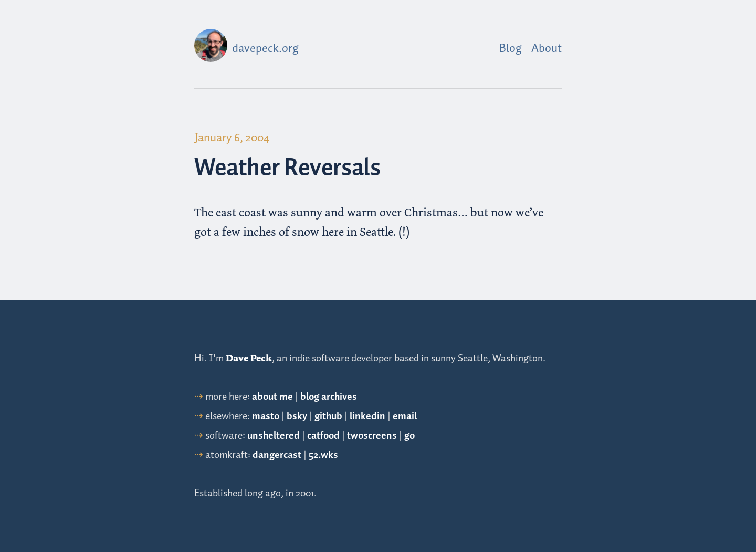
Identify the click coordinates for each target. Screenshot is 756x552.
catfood (323, 436)
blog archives (329, 397)
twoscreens (372, 436)
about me (272, 397)
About (547, 49)
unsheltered (274, 436)
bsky (297, 416)
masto (266, 416)
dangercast (277, 455)
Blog (511, 49)
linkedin (367, 416)
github (328, 416)
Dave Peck (249, 358)
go (409, 436)
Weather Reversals (287, 168)
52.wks (323, 455)
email (405, 416)
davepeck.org (265, 49)
